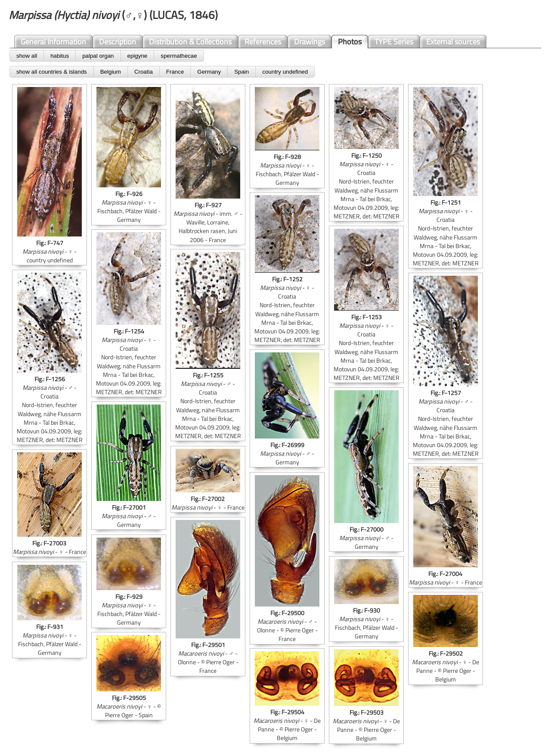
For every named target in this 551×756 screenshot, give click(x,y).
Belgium (111, 72)
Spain (241, 72)
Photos (350, 42)
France (175, 72)
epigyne (138, 56)
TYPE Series (394, 42)
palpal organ (98, 56)
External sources (453, 42)
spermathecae (179, 56)
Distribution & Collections (190, 42)
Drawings (310, 42)
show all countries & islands (52, 72)
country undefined (285, 72)
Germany (209, 72)
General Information (53, 42)
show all (27, 56)
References (263, 42)
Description (118, 42)
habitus (60, 56)
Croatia (144, 72)
